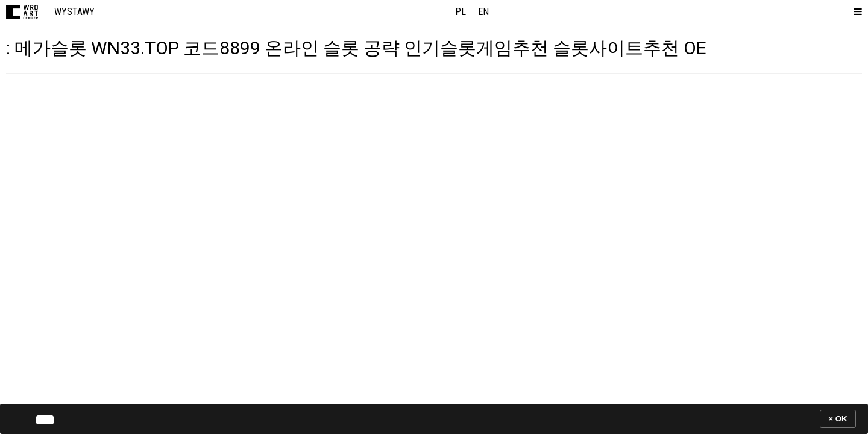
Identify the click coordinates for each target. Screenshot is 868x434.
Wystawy (74, 12)
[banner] (434, 419)
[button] (855, 12)
